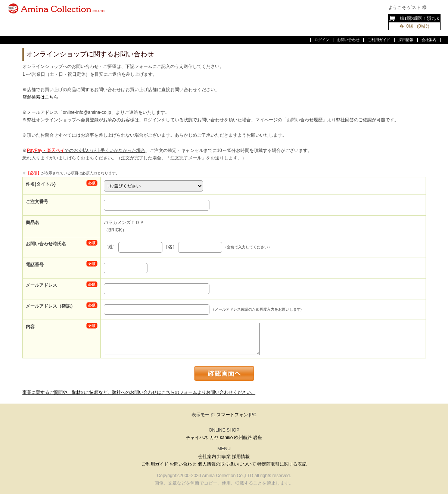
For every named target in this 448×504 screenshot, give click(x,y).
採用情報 (406, 40)
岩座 (258, 438)
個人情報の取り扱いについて (227, 464)
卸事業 (224, 457)
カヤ (214, 438)
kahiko (226, 438)
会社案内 (429, 40)
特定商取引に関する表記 (282, 464)
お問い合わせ (348, 40)
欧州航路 (243, 438)
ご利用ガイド (379, 40)
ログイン (322, 40)
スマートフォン (232, 415)
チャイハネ (197, 438)
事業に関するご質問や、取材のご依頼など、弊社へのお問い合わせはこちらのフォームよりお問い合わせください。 (139, 392)
